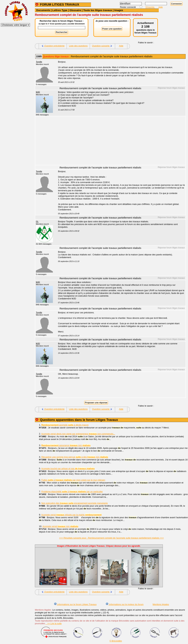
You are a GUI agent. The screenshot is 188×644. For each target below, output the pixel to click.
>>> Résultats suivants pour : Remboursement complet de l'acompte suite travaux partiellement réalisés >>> (112, 538)
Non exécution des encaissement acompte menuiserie (75, 503)
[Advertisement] (120, 141)
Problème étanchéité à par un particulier (72, 492)
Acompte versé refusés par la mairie (71, 515)
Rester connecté (128, 7)
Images (119, 10)
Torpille (39, 62)
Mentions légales (161, 604)
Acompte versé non (60, 526)
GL (37, 221)
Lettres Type (60, 10)
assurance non (66, 445)
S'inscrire (150, 7)
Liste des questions (78, 46)
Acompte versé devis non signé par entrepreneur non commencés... (78, 434)
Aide (161, 7)
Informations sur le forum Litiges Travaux (75, 604)
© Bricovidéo (116, 641)
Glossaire (75, 10)
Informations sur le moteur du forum (125, 604)
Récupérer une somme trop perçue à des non (75, 457)
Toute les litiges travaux (98, 10)
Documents (43, 10)
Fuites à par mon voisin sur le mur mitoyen (73, 480)
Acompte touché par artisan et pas (68, 469)
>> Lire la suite (54, 623)
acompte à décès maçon (65, 425)
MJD (38, 92)
